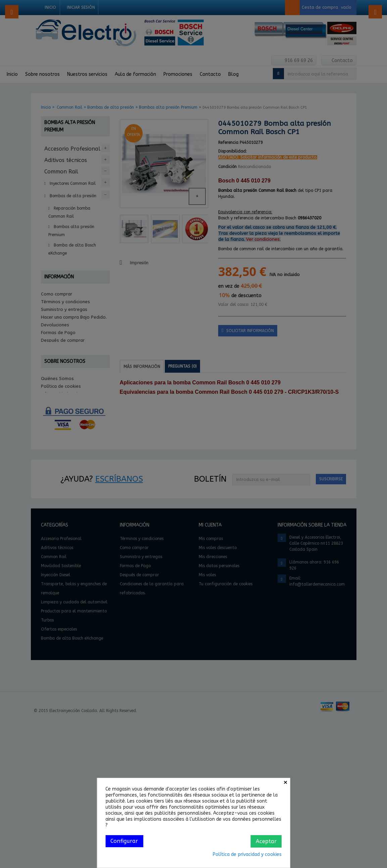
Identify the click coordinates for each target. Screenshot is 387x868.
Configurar (124, 841)
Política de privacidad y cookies (247, 854)
